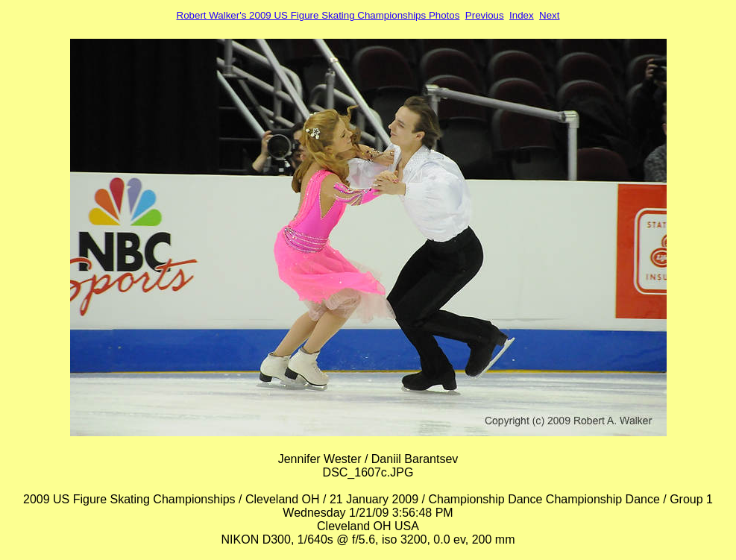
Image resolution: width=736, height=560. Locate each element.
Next (549, 15)
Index (522, 15)
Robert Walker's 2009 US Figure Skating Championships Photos (318, 15)
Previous (485, 15)
